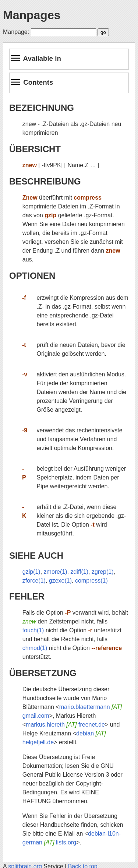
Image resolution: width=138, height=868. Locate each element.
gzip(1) (31, 572)
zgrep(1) (103, 572)
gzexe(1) (60, 581)
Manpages (32, 15)
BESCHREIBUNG (45, 181)
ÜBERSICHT (35, 149)
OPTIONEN (32, 276)
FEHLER (27, 596)
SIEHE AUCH (36, 556)
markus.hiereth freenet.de (65, 725)
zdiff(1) (79, 572)
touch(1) (33, 630)
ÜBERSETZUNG (43, 673)
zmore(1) (56, 572)
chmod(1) (35, 648)
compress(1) (91, 581)
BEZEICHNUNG (42, 108)
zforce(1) (34, 581)
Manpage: (16, 32)
